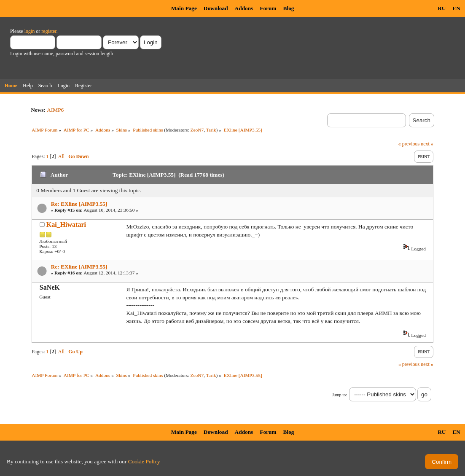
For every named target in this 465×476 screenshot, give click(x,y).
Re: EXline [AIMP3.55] (79, 204)
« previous (409, 144)
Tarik (211, 130)
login (30, 31)
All (61, 156)
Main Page (184, 8)
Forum (268, 8)
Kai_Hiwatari (66, 225)
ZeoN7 (197, 130)
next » (427, 144)
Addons (244, 8)
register (49, 31)
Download (216, 8)
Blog (289, 8)
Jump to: (340, 395)
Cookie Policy (144, 461)
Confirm (442, 462)
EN (456, 8)
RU (442, 8)
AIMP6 (55, 110)
